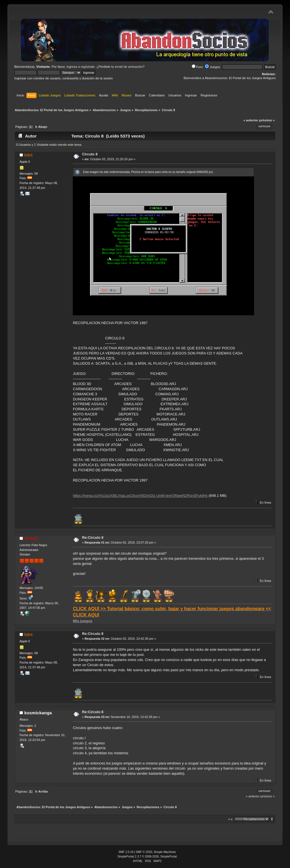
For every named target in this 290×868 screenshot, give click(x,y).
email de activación (129, 67)
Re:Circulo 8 (93, 538)
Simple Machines (165, 852)
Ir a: (231, 819)
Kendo (31, 538)
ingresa (72, 67)
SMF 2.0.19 (126, 852)
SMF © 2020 (144, 852)
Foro (197, 67)
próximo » (267, 120)
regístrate (88, 67)
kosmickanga (38, 713)
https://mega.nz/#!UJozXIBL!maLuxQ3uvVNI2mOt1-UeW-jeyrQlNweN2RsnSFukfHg (140, 496)
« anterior (251, 120)
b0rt (28, 155)
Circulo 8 (90, 154)
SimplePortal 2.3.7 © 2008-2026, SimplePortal (147, 857)
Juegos (213, 67)
